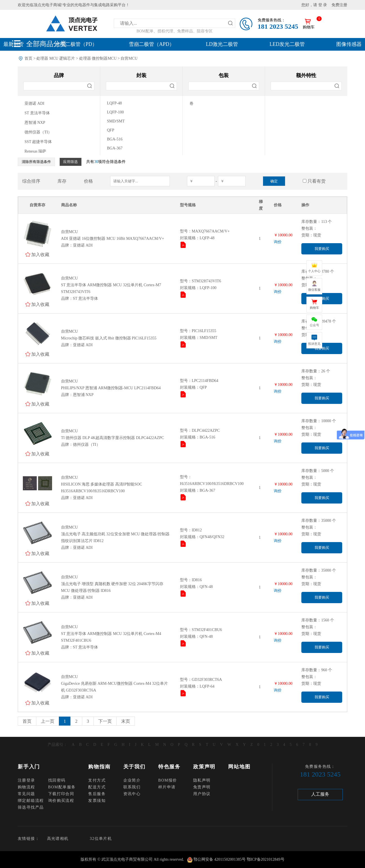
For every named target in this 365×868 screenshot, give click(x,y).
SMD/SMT (116, 121)
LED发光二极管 (287, 44)
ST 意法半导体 (37, 113)
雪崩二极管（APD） (152, 44)
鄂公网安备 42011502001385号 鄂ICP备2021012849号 (239, 859)
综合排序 (31, 181)
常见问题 (26, 794)
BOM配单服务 (62, 787)
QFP (111, 130)
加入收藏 (40, 254)
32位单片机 (101, 839)
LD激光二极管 (222, 44)
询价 (278, 242)
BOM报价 (168, 780)
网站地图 (239, 767)
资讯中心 (132, 794)
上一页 (48, 721)
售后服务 (97, 794)
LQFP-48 (114, 103)
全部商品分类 (46, 44)
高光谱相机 (58, 839)
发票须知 (97, 801)
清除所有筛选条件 (36, 162)
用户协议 (202, 794)
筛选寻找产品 (31, 807)
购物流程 (26, 787)
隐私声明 (202, 780)
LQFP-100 (115, 112)
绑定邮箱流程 (31, 801)
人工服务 (320, 794)
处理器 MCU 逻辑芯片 (56, 58)
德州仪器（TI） (38, 132)
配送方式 (97, 787)
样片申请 (167, 787)
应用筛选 (70, 162)
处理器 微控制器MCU (98, 58)
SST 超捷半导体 (38, 142)
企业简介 (132, 780)
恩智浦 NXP (35, 123)
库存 (62, 181)
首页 (28, 58)
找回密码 (57, 780)
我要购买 (322, 249)
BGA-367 (115, 148)
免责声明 (202, 787)
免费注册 (339, 5)
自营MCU (129, 58)
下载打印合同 (61, 794)
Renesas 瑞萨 (35, 151)
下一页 (105, 721)
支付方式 (97, 780)
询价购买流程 (61, 801)
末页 (126, 721)
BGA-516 (115, 139)
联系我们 (132, 787)
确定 (274, 181)
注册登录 (26, 780)
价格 (88, 181)
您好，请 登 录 (314, 5)
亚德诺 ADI (34, 103)
